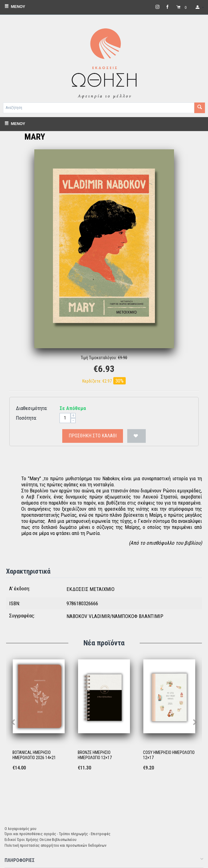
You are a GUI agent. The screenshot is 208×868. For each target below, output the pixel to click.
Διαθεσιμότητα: (32, 408)
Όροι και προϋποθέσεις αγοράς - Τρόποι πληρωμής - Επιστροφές (58, 834)
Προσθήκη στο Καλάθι (93, 436)
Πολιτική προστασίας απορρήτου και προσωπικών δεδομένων (56, 845)
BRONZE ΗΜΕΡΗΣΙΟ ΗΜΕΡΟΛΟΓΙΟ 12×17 (95, 755)
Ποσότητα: (26, 418)
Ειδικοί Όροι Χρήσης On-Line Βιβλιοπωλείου (41, 840)
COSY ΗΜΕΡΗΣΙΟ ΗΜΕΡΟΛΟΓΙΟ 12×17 (169, 755)
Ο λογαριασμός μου (20, 829)
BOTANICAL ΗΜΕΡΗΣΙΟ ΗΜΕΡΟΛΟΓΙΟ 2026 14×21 (34, 755)
